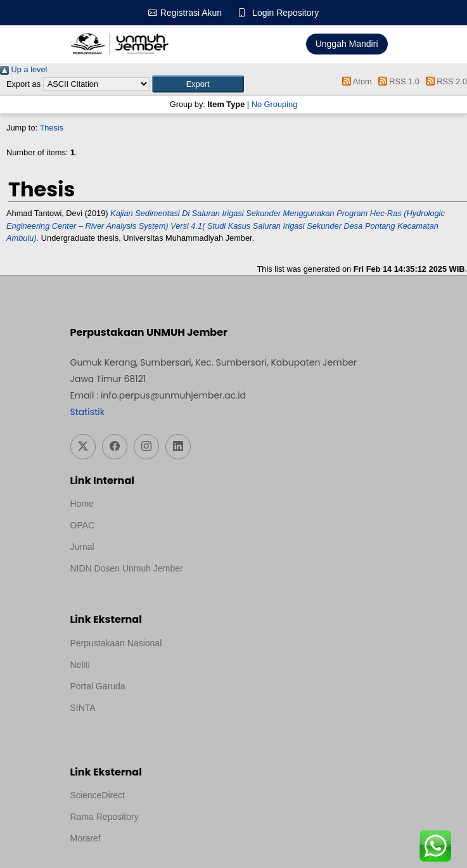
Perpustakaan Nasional (116, 643)
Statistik (87, 412)
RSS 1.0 (397, 81)
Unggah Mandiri (347, 44)
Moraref (86, 838)
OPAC (83, 525)
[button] (198, 84)
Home (82, 504)
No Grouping (275, 104)
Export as (23, 84)
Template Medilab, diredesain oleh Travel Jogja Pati (172, 725)
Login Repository (285, 13)
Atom (355, 81)
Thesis (51, 128)
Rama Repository (105, 817)
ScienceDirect (98, 795)
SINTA (83, 708)
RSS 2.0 (444, 81)
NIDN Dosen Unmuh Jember (127, 568)
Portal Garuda (98, 686)
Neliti (80, 665)
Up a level (23, 69)
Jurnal (82, 547)
